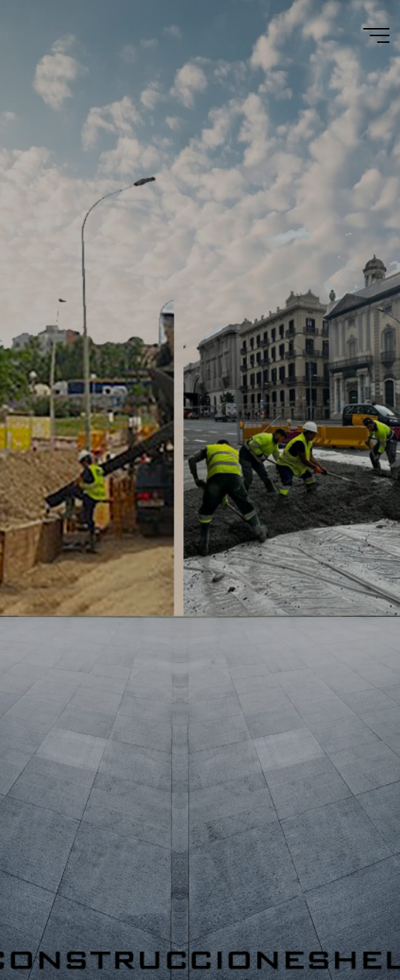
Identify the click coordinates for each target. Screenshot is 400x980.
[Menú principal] (376, 35)
